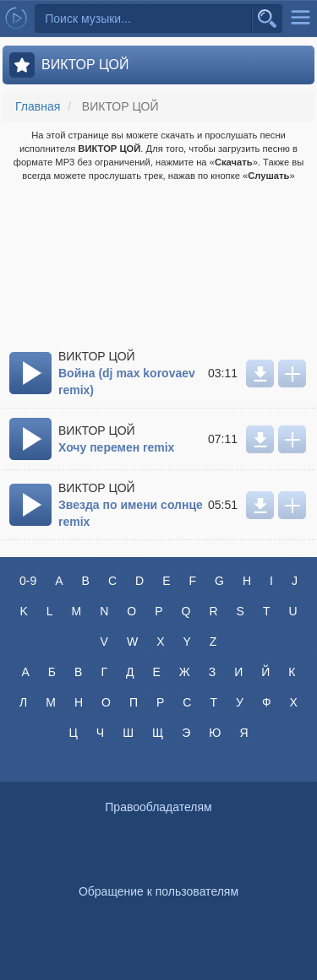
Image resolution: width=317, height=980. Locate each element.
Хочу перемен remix (116, 447)
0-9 (28, 581)
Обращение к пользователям (158, 891)
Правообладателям (158, 807)
